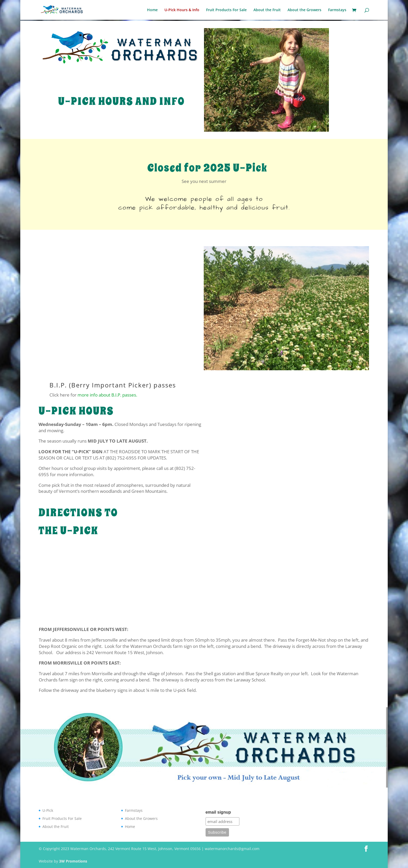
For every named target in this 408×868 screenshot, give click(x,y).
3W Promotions (73, 861)
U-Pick (48, 810)
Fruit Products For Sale (226, 10)
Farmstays (337, 10)
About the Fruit (267, 10)
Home (152, 10)
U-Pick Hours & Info (182, 10)
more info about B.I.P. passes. (107, 395)
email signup (218, 812)
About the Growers (304, 10)
